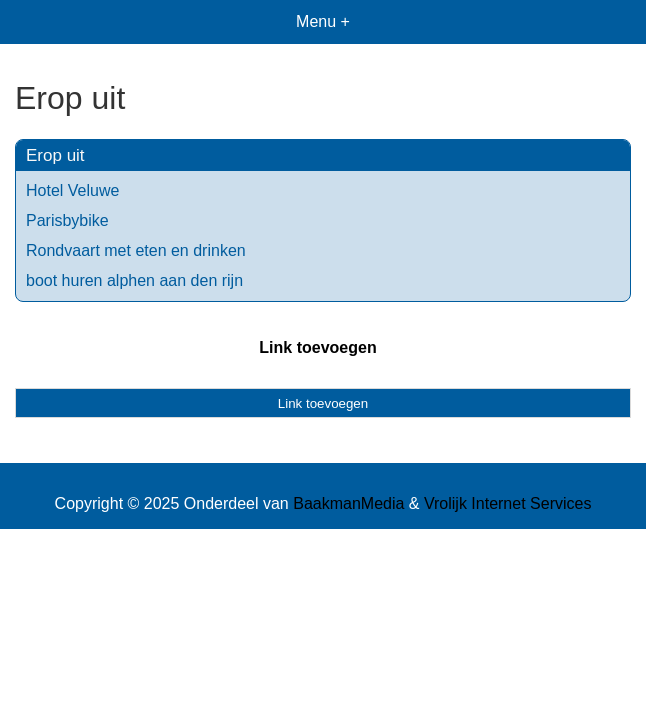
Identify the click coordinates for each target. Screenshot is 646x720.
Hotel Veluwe (72, 190)
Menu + (323, 21)
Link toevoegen (317, 347)
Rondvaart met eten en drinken (136, 250)
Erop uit (55, 155)
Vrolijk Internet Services (507, 503)
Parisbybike (67, 220)
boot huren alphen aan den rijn (134, 280)
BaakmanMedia (348, 503)
